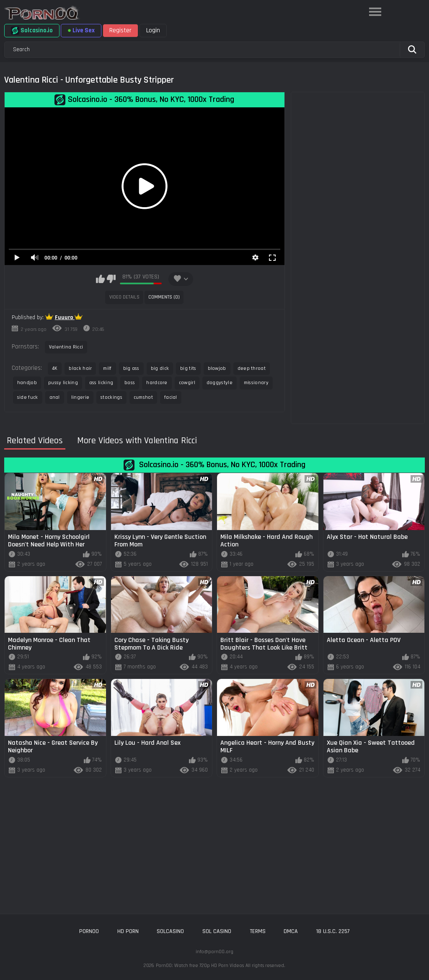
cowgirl (187, 383)
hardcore (157, 383)
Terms (258, 931)
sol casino (217, 931)
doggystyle (220, 383)
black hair (80, 368)
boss (130, 383)
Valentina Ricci (66, 347)
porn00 (89, 931)
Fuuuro (65, 317)
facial (171, 397)
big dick (160, 368)
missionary (256, 383)
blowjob (217, 368)
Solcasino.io (32, 31)
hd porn (128, 931)
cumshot (143, 397)
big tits (188, 368)
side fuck (28, 397)
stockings (111, 397)
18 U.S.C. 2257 (333, 931)
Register (120, 30)
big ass (131, 368)
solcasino (170, 931)
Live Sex (81, 30)
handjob (27, 383)
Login (153, 30)
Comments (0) (164, 297)
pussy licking (63, 383)
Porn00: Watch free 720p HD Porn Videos (200, 966)
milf (107, 368)
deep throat (252, 368)
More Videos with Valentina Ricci (137, 441)
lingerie (80, 397)
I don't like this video (111, 279)
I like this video (100, 279)
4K (55, 368)
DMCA (291, 931)
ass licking (101, 383)
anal (55, 397)
